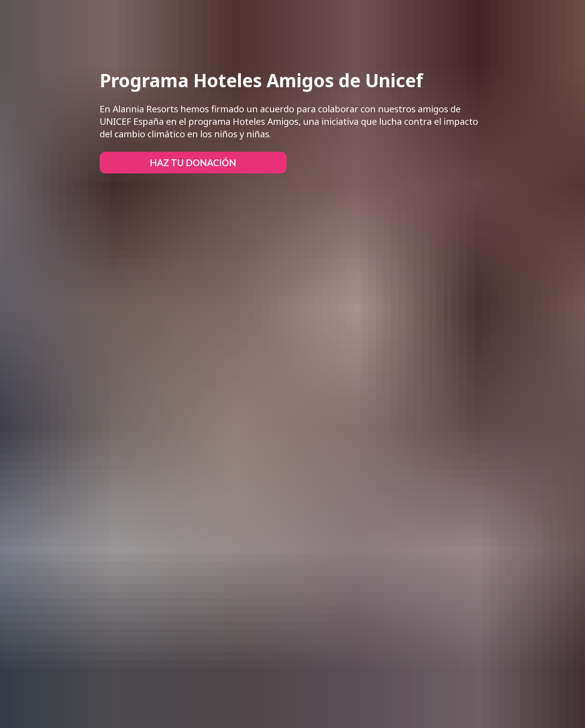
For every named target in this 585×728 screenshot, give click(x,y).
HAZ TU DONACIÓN (193, 163)
